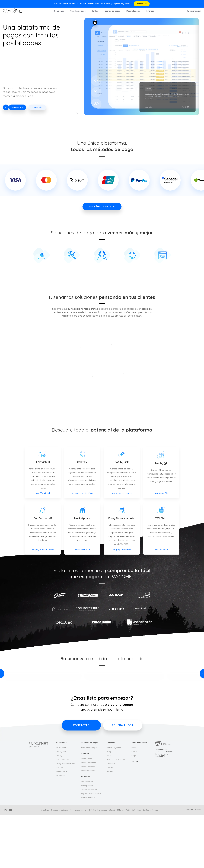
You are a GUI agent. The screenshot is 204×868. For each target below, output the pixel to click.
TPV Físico (61, 829)
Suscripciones (87, 840)
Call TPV (60, 821)
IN (5, 864)
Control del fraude (89, 843)
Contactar (17, 107)
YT (9, 864)
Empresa (150, 11)
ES (137, 816)
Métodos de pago (78, 11)
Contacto (111, 817)
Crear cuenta (142, 4)
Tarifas (95, 11)
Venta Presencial (88, 825)
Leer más (148, 107)
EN (133, 816)
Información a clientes (59, 864)
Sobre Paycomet (114, 802)
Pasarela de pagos (112, 11)
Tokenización (87, 836)
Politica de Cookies (132, 864)
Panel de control (88, 851)
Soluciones (59, 11)
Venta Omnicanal (88, 820)
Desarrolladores (133, 11)
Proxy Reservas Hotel (65, 817)
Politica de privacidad (98, 864)
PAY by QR (61, 810)
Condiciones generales (78, 864)
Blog (109, 806)
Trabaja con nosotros (116, 813)
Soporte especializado (91, 847)
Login (134, 810)
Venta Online (87, 813)
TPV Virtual (61, 802)
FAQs (109, 810)
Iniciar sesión (195, 11)
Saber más (37, 107)
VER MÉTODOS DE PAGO (102, 207)
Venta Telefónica (88, 817)
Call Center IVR (63, 813)
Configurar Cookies (149, 864)
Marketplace (61, 825)
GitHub (134, 806)
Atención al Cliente (115, 864)
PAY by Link (61, 806)
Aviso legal (44, 864)
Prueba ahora (123, 779)
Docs (134, 802)
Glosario (110, 821)
